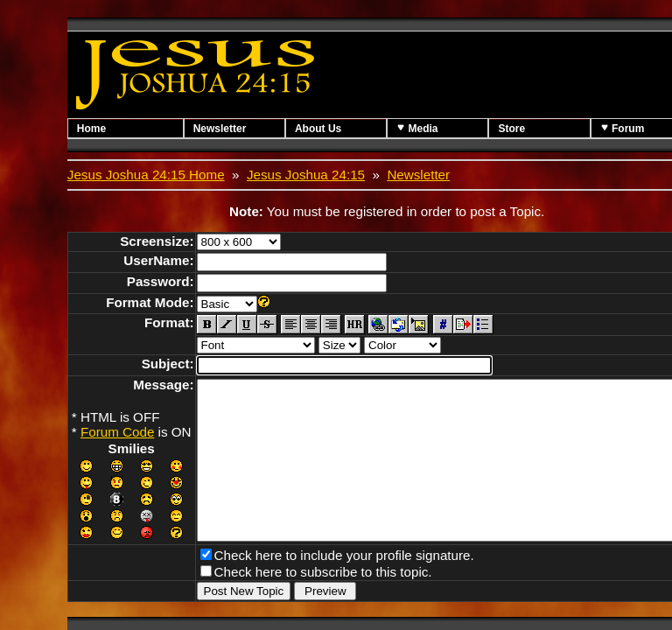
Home (91, 129)
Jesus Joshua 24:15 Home (146, 175)
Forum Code (117, 432)
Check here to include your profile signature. (344, 583)
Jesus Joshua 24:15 (306, 175)
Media (448, 128)
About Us (339, 129)
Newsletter (231, 129)
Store (553, 129)
